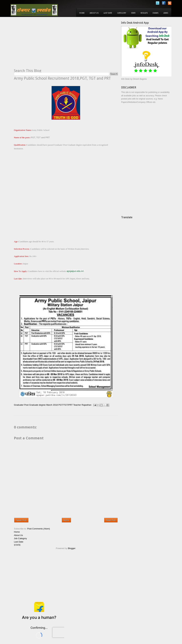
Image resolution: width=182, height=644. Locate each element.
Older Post (111, 520)
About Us (94, 13)
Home (82, 13)
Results (144, 13)
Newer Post (21, 520)
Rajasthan (87, 405)
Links (166, 13)
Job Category (20, 538)
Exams (156, 13)
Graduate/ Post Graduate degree (30, 405)
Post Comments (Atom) (39, 529)
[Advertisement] (42, 45)
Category (122, 13)
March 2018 (52, 405)
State (133, 13)
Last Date (108, 13)
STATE (17, 545)
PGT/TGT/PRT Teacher (70, 405)
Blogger (72, 548)
